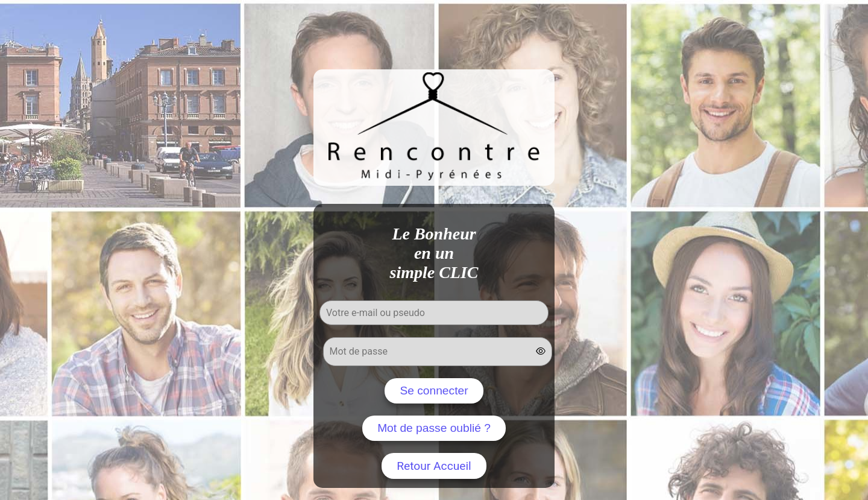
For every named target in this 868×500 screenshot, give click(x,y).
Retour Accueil (434, 466)
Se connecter (434, 391)
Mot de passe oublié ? (434, 428)
